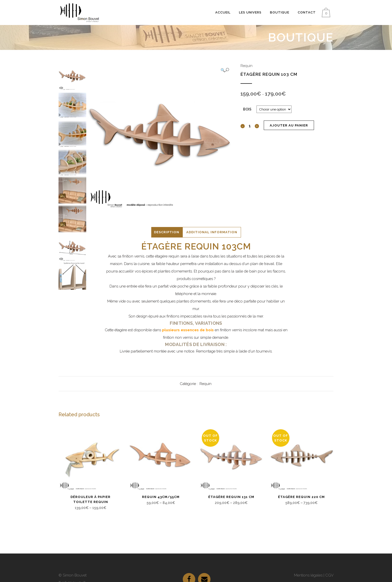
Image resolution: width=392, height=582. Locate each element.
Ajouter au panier (289, 125)
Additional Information (212, 232)
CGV (329, 575)
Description (167, 232)
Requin (246, 66)
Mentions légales (308, 575)
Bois (247, 109)
